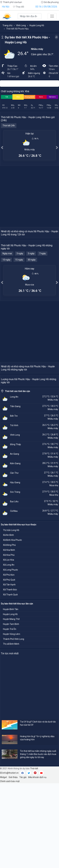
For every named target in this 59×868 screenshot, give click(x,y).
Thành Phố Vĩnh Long (14, 724)
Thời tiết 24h (9, 126)
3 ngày (20, 282)
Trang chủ (7, 25)
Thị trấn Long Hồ (11, 615)
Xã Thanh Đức (10, 674)
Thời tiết (34, 853)
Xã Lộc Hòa (8, 644)
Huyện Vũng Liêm (12, 719)
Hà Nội (6, 7)
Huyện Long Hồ (37, 25)
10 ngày (6, 288)
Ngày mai (7, 282)
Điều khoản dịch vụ (37, 862)
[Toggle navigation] (52, 16)
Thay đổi (18, 7)
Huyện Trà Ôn (10, 714)
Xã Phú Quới (9, 664)
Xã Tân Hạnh (9, 669)
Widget (3, 862)
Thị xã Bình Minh (11, 729)
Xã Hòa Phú (9, 640)
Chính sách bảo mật (10, 866)
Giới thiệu (13, 862)
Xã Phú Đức (9, 659)
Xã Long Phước (10, 654)
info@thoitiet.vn (9, 858)
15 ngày (19, 288)
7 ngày (42, 282)
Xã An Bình (8, 620)
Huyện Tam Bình (11, 709)
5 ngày (31, 282)
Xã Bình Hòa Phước (12, 625)
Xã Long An (9, 649)
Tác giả (23, 862)
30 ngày (32, 288)
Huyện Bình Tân (11, 694)
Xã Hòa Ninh (9, 635)
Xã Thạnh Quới (10, 679)
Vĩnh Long (21, 25)
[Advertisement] (29, 196)
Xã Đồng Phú (9, 630)
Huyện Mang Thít (11, 704)
